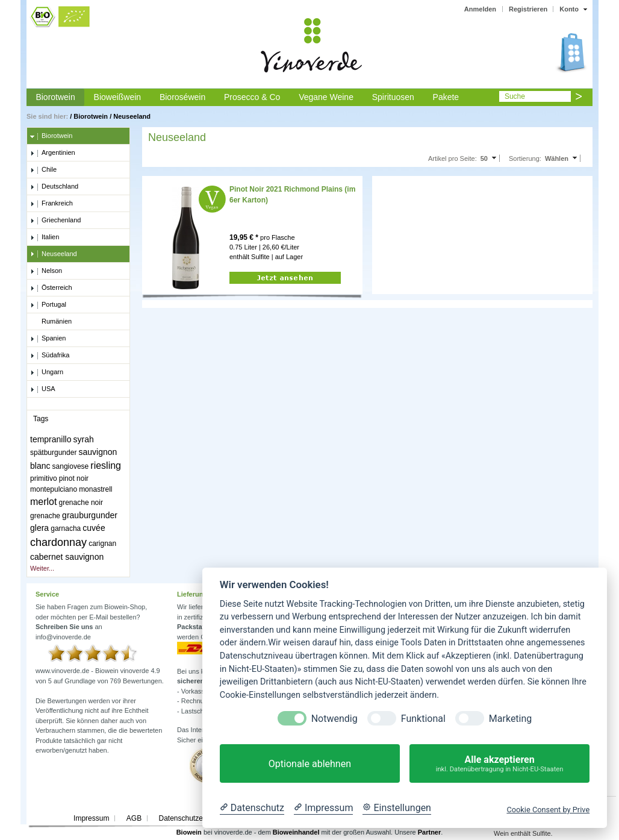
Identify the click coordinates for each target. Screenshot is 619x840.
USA (43, 389)
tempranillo (51, 439)
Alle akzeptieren (499, 764)
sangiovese (71, 466)
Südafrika (50, 356)
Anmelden (480, 9)
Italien (45, 237)
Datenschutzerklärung (194, 818)
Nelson (46, 271)
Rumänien (51, 322)
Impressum (91, 818)
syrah (84, 439)
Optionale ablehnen (310, 764)
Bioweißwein (118, 97)
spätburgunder (53, 453)
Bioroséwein (182, 97)
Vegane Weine (326, 97)
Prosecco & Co (252, 97)
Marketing (510, 719)
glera (39, 528)
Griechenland (55, 221)
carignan (102, 544)
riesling (106, 465)
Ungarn (47, 372)
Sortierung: (525, 158)
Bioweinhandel (296, 832)
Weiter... (42, 568)
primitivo (44, 478)
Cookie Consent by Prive (548, 810)
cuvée (94, 528)
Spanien (48, 339)
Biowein (189, 832)
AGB (134, 818)
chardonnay (58, 542)
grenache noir (81, 503)
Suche (515, 96)
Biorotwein (55, 97)
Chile (43, 170)
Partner (430, 832)
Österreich (51, 288)
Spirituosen (393, 97)
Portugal (48, 305)
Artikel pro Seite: (453, 158)
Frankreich (51, 204)
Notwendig (334, 719)
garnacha (66, 528)
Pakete (446, 97)
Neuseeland (132, 116)
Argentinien (53, 153)
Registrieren (528, 9)
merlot (43, 502)
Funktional (423, 719)
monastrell (95, 489)
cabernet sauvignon (67, 557)
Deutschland (54, 187)
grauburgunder (90, 515)
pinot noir (74, 478)
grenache (45, 516)
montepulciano (54, 489)
